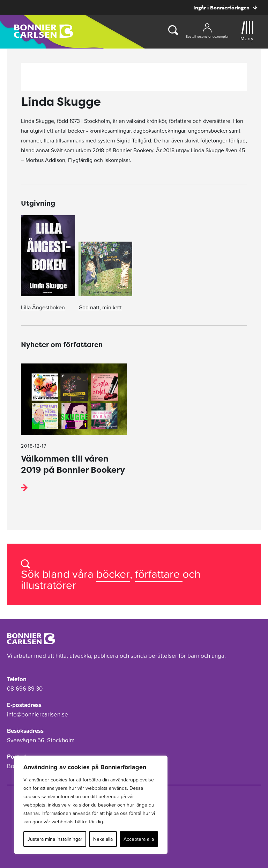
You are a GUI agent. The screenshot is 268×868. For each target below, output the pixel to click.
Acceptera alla (139, 839)
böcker (113, 574)
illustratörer (49, 585)
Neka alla (103, 839)
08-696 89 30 (25, 689)
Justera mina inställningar (55, 839)
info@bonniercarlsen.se (38, 714)
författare (159, 574)
